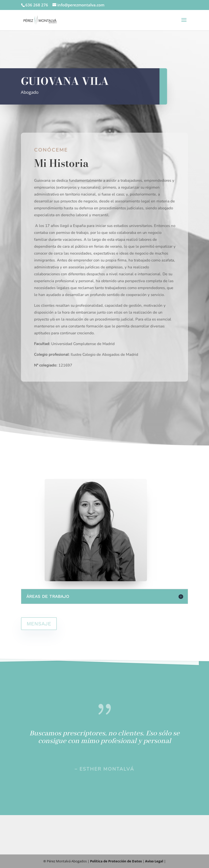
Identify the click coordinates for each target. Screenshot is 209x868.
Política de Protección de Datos (116, 861)
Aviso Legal (154, 861)
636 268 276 (37, 5)
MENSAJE (39, 624)
